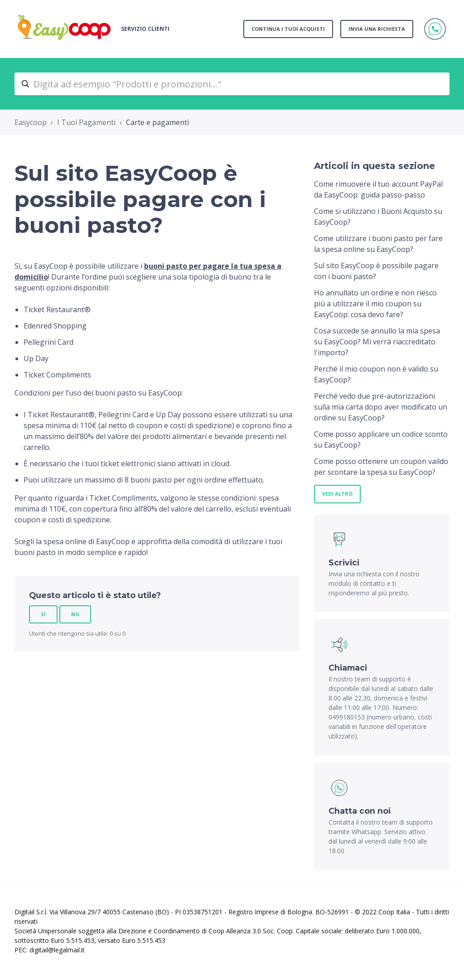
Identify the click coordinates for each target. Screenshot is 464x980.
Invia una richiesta (377, 29)
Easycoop (31, 122)
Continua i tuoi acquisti (288, 29)
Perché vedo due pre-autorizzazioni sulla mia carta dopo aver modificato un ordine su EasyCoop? (381, 407)
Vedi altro (337, 494)
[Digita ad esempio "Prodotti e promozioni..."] (232, 84)
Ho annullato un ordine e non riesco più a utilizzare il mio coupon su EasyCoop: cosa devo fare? (375, 304)
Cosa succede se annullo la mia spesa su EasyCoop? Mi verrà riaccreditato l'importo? (377, 342)
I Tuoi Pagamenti (86, 122)
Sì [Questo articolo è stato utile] (43, 614)
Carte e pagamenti (157, 122)
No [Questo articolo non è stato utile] (75, 614)
